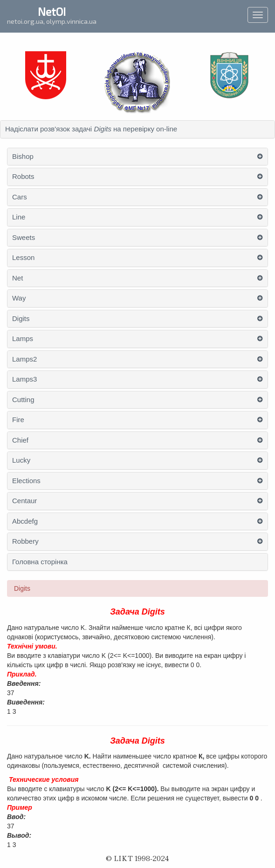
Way (19, 298)
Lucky (21, 460)
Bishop (23, 157)
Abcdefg (25, 521)
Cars (20, 197)
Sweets (24, 238)
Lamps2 (24, 359)
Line (19, 217)
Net (17, 278)
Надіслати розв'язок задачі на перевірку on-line (91, 129)
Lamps (23, 339)
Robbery (25, 541)
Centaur (24, 501)
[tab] (137, 129)
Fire (18, 420)
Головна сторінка (40, 562)
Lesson (23, 258)
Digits (21, 319)
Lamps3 (24, 379)
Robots (23, 177)
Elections (26, 481)
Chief (20, 440)
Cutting (23, 400)
